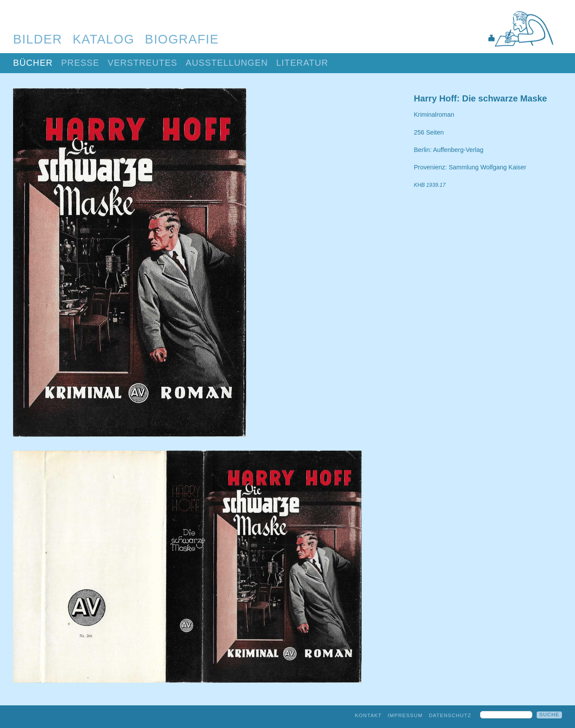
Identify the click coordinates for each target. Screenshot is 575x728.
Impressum (405, 715)
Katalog (104, 39)
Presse (80, 63)
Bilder (38, 39)
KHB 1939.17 (430, 185)
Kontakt (369, 715)
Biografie (182, 39)
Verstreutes (142, 63)
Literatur (302, 63)
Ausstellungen (227, 63)
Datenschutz (450, 715)
